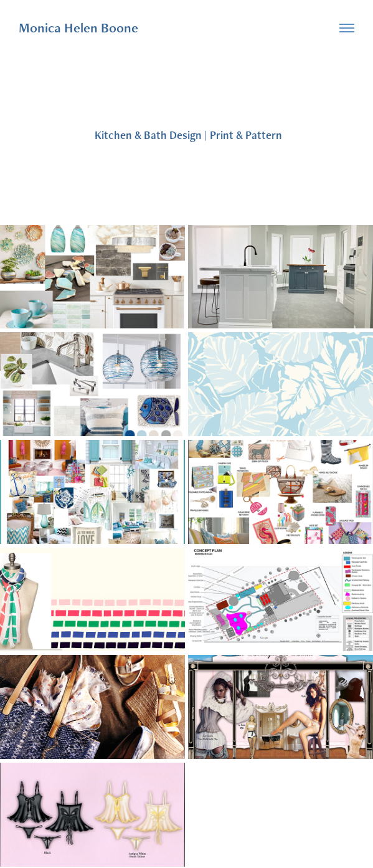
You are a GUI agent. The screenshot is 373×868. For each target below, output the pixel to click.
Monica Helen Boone (78, 28)
